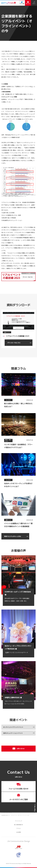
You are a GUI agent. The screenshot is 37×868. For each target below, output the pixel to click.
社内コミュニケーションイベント (13, 733)
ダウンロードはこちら (14, 343)
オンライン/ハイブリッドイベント (13, 727)
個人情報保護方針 (19, 825)
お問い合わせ (18, 749)
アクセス (18, 828)
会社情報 (19, 832)
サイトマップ (19, 821)
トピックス (8, 813)
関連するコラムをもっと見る (13, 536)
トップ (3, 813)
